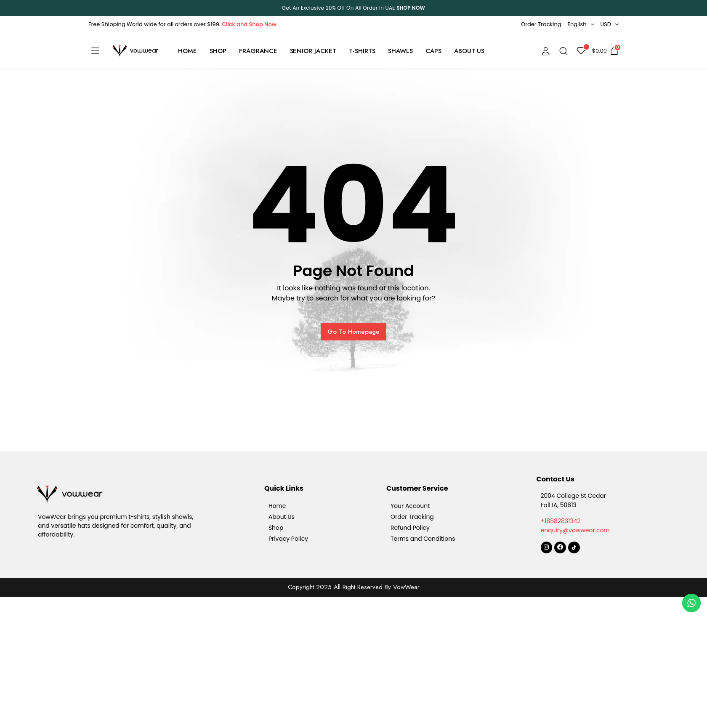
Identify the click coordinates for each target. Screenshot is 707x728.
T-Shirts (362, 51)
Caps (433, 51)
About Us (469, 51)
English (577, 24)
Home (187, 51)
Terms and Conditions (423, 539)
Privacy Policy (288, 539)
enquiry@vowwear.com (575, 530)
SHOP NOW (411, 8)
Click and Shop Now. (250, 24)
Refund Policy (410, 528)
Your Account (410, 506)
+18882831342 (561, 521)
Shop (218, 51)
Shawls (400, 51)
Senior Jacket (313, 51)
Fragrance (258, 51)
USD (606, 24)
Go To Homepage (354, 332)
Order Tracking (541, 24)
